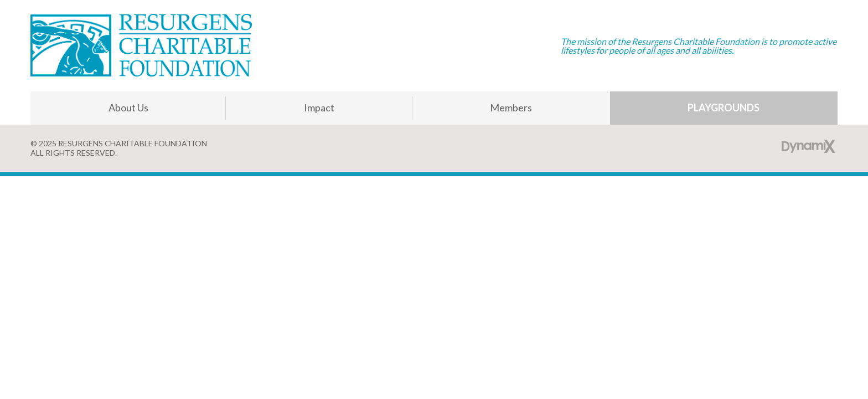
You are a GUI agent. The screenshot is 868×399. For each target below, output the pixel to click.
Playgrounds (724, 108)
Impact (319, 108)
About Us (128, 108)
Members (511, 108)
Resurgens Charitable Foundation (141, 46)
